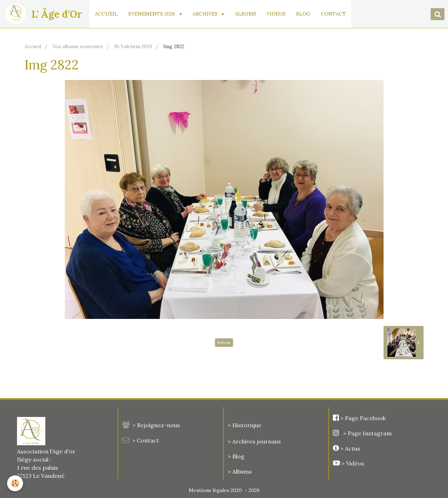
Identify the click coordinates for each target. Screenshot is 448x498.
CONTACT (333, 14)
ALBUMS (245, 14)
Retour (224, 342)
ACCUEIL (106, 14)
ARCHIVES (206, 14)
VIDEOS (276, 14)
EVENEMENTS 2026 (152, 14)
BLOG (303, 14)
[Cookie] (15, 483)
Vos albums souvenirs (78, 46)
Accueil (33, 46)
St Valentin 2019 (133, 46)
